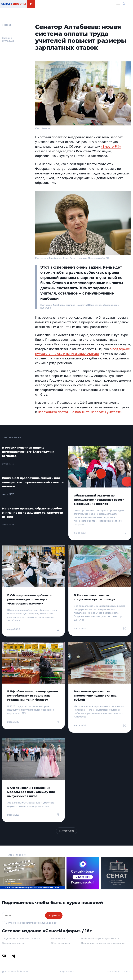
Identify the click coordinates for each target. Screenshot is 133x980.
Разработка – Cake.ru (119, 972)
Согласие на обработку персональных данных (31, 923)
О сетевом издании (13, 943)
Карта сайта (67, 972)
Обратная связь (60, 943)
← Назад (7, 25)
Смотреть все (67, 831)
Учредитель (58, 938)
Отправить (54, 915)
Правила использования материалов (103, 943)
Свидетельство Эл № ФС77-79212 (21, 938)
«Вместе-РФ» (111, 146)
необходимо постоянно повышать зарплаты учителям (80, 412)
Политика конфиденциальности (100, 938)
